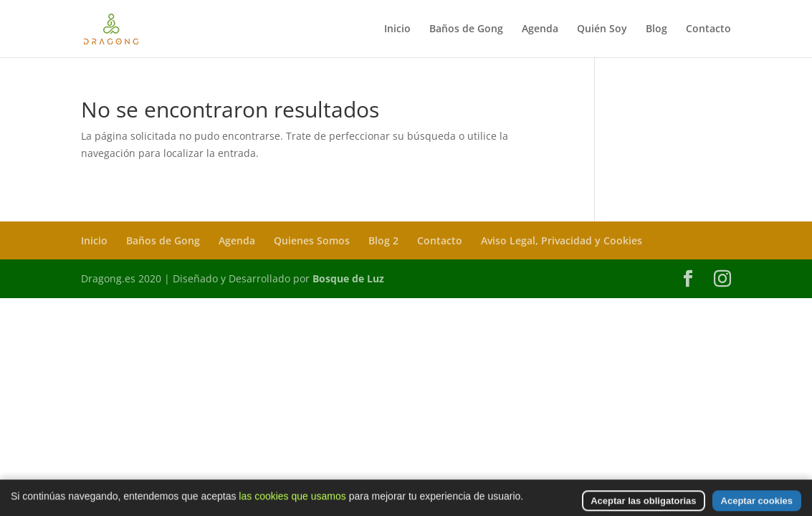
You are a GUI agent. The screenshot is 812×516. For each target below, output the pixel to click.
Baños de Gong (466, 29)
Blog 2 (383, 240)
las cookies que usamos (292, 507)
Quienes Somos (312, 240)
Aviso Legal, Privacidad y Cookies (562, 240)
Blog (656, 29)
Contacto (708, 29)
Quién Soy (602, 29)
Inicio (397, 29)
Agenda (540, 29)
